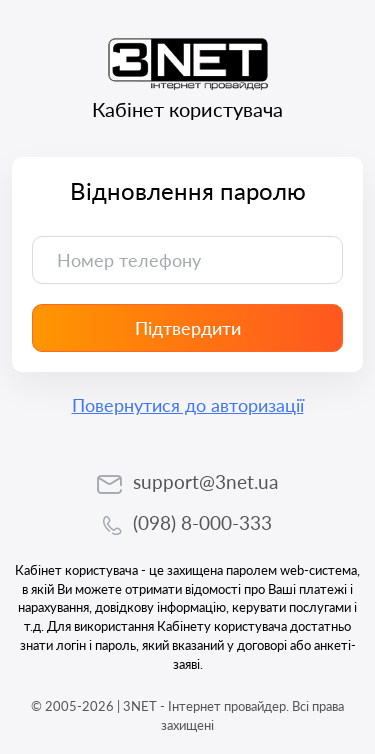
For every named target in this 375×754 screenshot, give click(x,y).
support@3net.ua (205, 481)
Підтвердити (188, 328)
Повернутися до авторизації (188, 405)
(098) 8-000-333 (202, 522)
